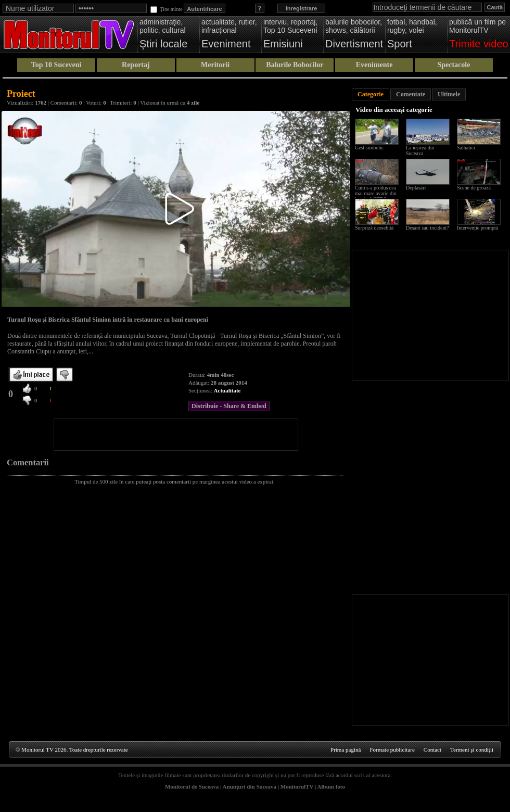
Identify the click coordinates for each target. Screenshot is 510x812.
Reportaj (136, 65)
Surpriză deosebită (374, 228)
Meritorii (215, 65)
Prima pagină (346, 750)
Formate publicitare (392, 750)
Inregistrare (302, 8)
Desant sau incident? (428, 228)
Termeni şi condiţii (472, 750)
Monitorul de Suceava (192, 786)
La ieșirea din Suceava (420, 150)
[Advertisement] (176, 435)
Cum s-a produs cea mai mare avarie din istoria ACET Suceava (378, 193)
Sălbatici (466, 148)
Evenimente (374, 65)
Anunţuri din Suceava (250, 786)
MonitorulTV (297, 786)
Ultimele (449, 94)
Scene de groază (474, 188)
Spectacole (454, 65)
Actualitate (227, 390)
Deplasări (416, 188)
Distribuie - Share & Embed (229, 406)
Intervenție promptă (477, 228)
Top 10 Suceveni (56, 65)
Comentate (411, 94)
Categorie (371, 94)
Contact (432, 750)
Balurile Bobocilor (295, 65)
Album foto (331, 786)
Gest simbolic (369, 148)
